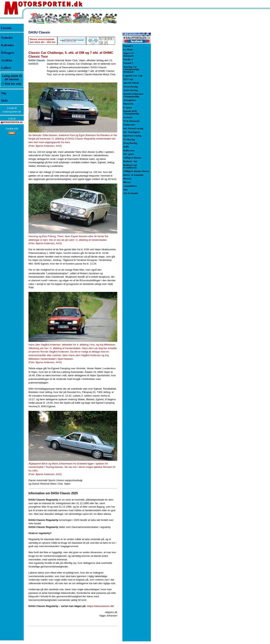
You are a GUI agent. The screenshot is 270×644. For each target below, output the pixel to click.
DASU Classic (39, 32)
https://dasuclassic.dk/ (100, 606)
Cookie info (12, 129)
